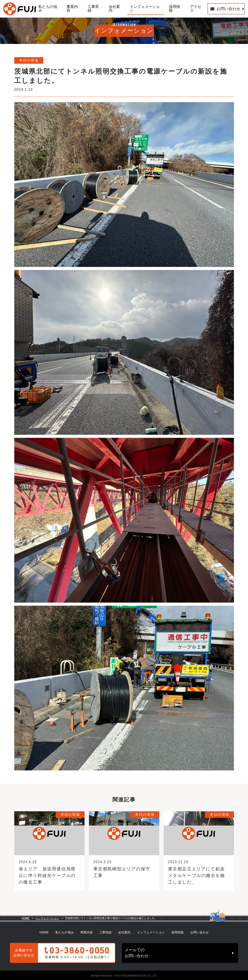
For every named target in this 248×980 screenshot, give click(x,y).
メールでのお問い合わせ (165, 952)
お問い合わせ (199, 932)
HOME (25, 918)
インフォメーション (138, 9)
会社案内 (111, 9)
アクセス (184, 9)
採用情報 (165, 9)
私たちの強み (52, 9)
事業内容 (74, 9)
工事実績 (92, 9)
